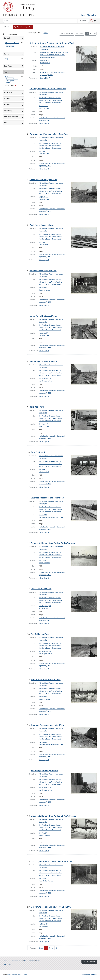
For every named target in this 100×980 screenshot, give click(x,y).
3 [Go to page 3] (53, 948)
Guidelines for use (18, 961)
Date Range (8, 66)
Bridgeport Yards (44, 199)
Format (7, 54)
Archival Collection (11, 117)
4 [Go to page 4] (56, 948)
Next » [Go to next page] (41, 948)
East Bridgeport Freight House (43, 361)
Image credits (7, 964)
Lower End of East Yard (41, 589)
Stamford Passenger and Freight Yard (48, 498)
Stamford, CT (43, 515)
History (83, 15)
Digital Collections (18, 15)
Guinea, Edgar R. (45, 78)
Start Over (8, 27)
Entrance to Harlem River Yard (43, 271)
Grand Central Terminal (46, 881)
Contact (38, 961)
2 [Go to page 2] (49, 948)
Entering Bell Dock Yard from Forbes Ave (48, 89)
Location (7, 99)
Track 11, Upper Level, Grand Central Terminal (51, 861)
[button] (23, 27)
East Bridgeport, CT (45, 379)
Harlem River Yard (44, 290)
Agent (6, 72)
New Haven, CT (45, 60)
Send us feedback (89, 962)
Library (26, 7)
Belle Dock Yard (45, 63)
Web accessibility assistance (89, 974)
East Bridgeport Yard (45, 381)
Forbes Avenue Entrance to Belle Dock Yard (49, 134)
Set (5, 123)
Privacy (25, 974)
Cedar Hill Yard (43, 245)
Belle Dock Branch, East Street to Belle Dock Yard (52, 43)
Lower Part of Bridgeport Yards (43, 180)
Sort (66, 34)
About (10, 961)
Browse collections (29, 961)
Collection (8, 38)
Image (7, 59)
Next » (46, 33)
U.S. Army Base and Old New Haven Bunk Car (51, 907)
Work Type (8, 93)
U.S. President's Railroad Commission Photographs (12, 45)
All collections (92, 15)
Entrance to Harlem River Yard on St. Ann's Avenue (53, 543)
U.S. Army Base (44, 926)
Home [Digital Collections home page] (5, 961)
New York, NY (43, 288)
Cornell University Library (15, 974)
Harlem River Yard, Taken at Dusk (46, 680)
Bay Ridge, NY (43, 924)
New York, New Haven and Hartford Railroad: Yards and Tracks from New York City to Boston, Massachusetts (54, 55)
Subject (7, 105)
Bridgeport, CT (43, 197)
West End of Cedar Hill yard (42, 225)
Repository (8, 111)
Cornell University (8, 7)
